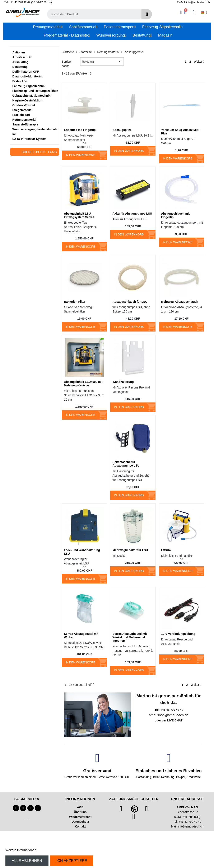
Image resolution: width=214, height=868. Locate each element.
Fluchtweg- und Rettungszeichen (35, 91)
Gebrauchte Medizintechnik (31, 96)
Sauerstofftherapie (25, 124)
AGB (80, 807)
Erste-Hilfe (20, 81)
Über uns (80, 812)
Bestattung (20, 67)
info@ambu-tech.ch (191, 826)
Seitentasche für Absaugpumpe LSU (126, 464)
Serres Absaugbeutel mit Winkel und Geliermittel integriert (130, 637)
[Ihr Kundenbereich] (181, 12)
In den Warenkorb (80, 155)
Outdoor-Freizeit (24, 105)
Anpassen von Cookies (53, 850)
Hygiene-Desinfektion (27, 100)
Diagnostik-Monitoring (28, 76)
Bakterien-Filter (75, 302)
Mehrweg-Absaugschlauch (180, 302)
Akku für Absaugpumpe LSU (132, 214)
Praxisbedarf (21, 115)
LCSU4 (166, 550)
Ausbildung (20, 62)
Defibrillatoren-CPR (26, 72)
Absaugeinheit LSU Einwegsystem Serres (79, 215)
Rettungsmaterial (24, 120)
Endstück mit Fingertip (80, 130)
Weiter (199, 62)
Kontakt (80, 826)
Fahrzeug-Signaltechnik (29, 86)
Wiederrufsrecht (80, 817)
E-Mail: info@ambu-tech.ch (193, 2)
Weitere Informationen (21, 850)
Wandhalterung (123, 382)
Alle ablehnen (27, 861)
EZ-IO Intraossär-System (29, 139)
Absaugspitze (122, 130)
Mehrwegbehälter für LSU (130, 550)
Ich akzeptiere (72, 861)
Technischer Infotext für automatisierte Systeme (27, 819)
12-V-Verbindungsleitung (178, 634)
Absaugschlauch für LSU (130, 302)
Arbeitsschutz (22, 57)
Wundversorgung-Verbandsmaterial (35, 132)
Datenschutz (80, 822)
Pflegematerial (22, 110)
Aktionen (19, 52)
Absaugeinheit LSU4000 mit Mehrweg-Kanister (83, 384)
